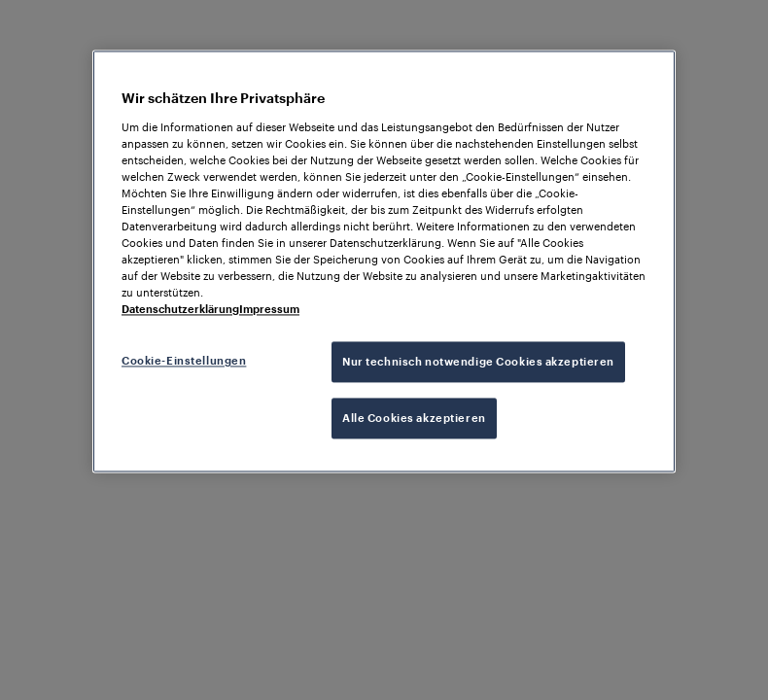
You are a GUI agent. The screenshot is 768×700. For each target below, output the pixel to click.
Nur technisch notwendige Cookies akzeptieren (478, 362)
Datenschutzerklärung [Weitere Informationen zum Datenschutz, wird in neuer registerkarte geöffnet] (180, 310)
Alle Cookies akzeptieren (414, 419)
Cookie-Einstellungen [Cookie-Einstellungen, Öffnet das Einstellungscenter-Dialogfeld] (184, 361)
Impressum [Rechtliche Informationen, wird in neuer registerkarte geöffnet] (269, 310)
